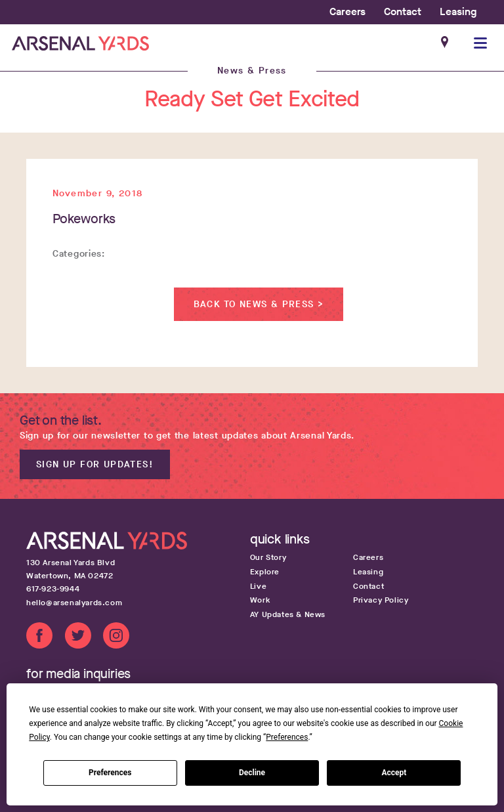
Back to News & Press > (259, 304)
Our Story (268, 557)
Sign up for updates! (95, 464)
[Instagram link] (116, 637)
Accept (394, 773)
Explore (265, 572)
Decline (252, 773)
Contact (403, 11)
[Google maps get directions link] (446, 43)
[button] (481, 43)
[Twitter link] (78, 637)
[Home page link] (80, 43)
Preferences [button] (287, 737)
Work (260, 600)
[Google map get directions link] (126, 569)
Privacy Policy (381, 600)
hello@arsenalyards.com (74, 603)
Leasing (458, 11)
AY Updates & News (288, 614)
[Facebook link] (39, 637)
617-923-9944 (53, 589)
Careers (347, 11)
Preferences (110, 773)
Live (258, 586)
